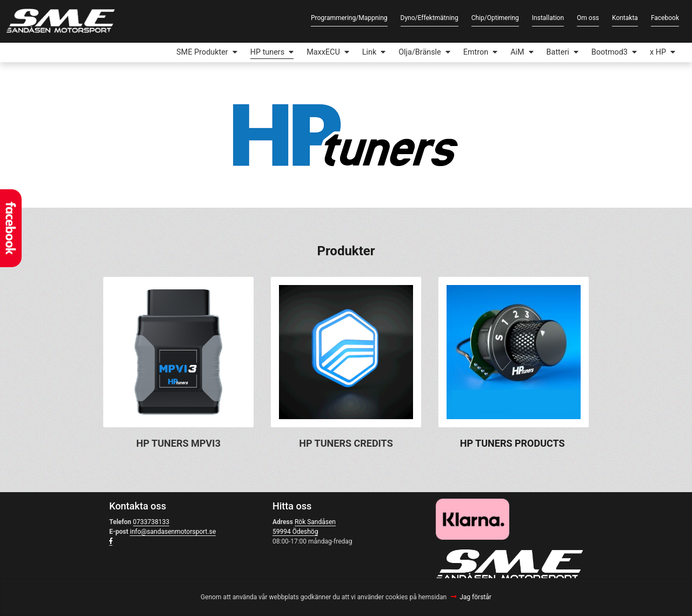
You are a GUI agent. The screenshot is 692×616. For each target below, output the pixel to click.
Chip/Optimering (495, 18)
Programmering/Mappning (349, 18)
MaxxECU (323, 52)
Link (370, 52)
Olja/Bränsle (420, 52)
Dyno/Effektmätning (430, 18)
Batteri (558, 52)
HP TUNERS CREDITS (346, 443)
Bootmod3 (610, 52)
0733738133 (151, 522)
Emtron (476, 52)
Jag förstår (475, 597)
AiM (517, 52)
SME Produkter (202, 52)
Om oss (588, 18)
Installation (548, 18)
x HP (658, 52)
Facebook (665, 18)
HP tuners (267, 52)
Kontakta (625, 18)
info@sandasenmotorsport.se (173, 532)
